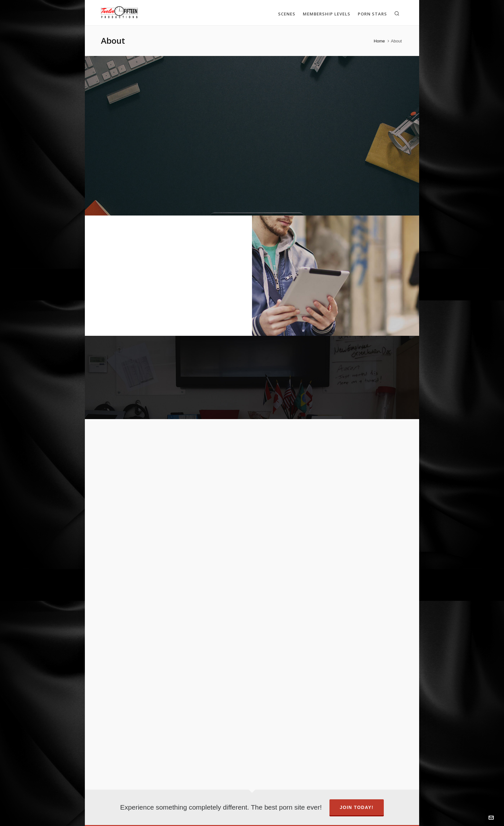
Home (379, 41)
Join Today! (357, 807)
